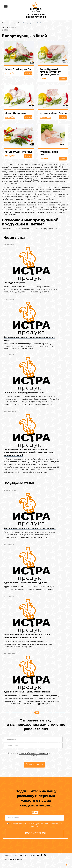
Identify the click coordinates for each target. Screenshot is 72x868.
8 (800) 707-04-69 (36, 17)
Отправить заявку (34, 764)
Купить (28, 73)
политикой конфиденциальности (34, 753)
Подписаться (35, 833)
